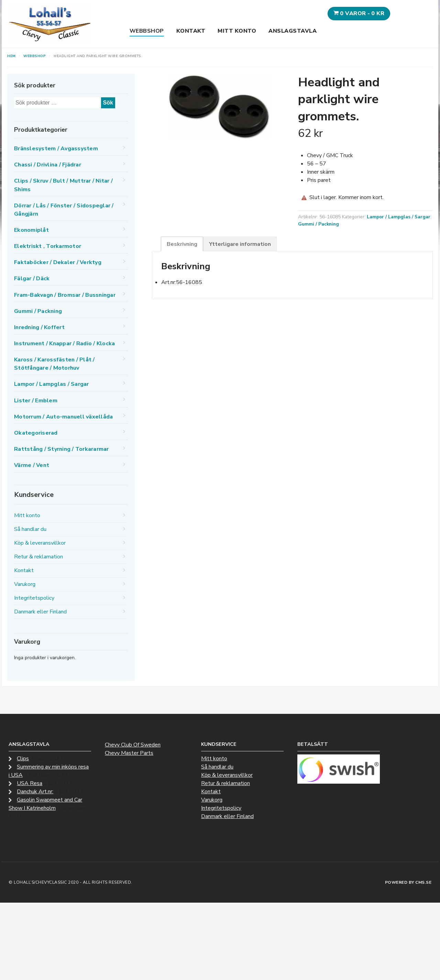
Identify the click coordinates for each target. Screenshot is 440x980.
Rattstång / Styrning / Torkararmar (62, 449)
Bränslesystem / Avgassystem (56, 149)
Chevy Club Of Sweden (133, 745)
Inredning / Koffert (39, 327)
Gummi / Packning (318, 224)
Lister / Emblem (36, 401)
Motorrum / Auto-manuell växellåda (63, 417)
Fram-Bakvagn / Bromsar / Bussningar (65, 295)
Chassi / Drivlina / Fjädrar (48, 165)
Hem (12, 56)
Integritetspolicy (34, 598)
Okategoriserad (36, 433)
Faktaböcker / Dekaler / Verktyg (58, 262)
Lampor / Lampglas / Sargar (399, 217)
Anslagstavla (293, 31)
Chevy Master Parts (129, 753)
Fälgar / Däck (32, 279)
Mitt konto (237, 31)
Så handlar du (30, 529)
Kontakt (191, 31)
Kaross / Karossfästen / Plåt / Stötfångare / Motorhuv (54, 364)
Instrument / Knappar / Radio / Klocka (64, 344)
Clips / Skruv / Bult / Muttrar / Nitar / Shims (63, 185)
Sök (108, 103)
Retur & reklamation (38, 557)
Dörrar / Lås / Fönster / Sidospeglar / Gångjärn (64, 210)
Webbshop (147, 31)
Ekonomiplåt (31, 230)
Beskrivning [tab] (182, 244)
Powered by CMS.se (408, 882)
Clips (23, 759)
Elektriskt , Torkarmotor (48, 246)
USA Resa (30, 783)
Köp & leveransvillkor (40, 543)
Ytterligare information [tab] (240, 244)
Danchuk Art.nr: (35, 792)
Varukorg (25, 584)
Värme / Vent (32, 465)
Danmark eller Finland (40, 612)
